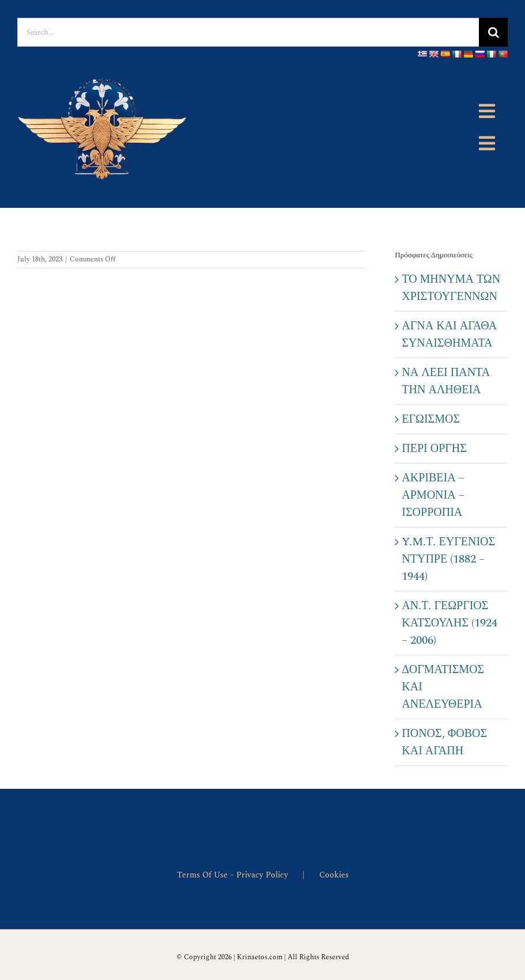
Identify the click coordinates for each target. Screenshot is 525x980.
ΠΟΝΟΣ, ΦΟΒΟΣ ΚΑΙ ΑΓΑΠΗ (444, 742)
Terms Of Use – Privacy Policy (233, 875)
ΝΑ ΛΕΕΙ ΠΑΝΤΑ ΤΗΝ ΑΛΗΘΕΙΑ (446, 381)
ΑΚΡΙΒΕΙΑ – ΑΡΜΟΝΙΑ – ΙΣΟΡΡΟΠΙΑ (433, 495)
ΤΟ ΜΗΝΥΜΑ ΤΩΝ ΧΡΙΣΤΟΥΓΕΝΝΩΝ (451, 288)
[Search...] (248, 32)
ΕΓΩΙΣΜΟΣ (431, 419)
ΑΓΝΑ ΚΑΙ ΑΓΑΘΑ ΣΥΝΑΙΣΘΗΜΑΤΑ (449, 335)
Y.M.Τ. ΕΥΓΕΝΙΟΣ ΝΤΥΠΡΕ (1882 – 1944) (448, 559)
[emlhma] (104, 70)
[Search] (493, 32)
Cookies (334, 875)
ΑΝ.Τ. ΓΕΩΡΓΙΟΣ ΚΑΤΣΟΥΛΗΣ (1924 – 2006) (450, 623)
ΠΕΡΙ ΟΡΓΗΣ (434, 449)
